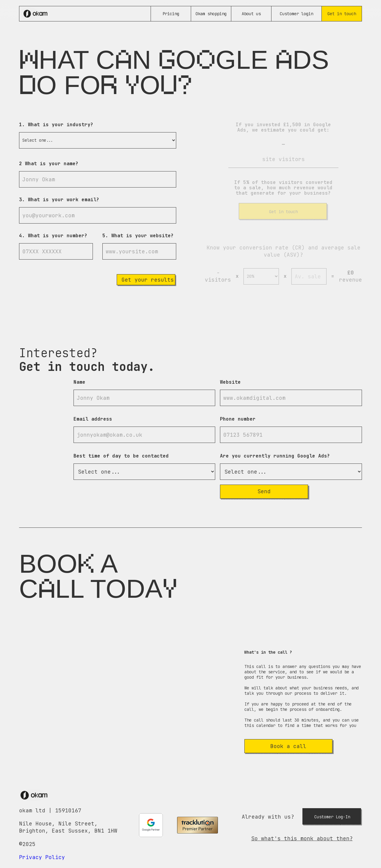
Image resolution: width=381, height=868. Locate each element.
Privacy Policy (42, 857)
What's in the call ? (268, 652)
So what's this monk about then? (302, 838)
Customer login (296, 14)
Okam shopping (211, 14)
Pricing (171, 14)
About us (251, 14)
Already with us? (268, 817)
